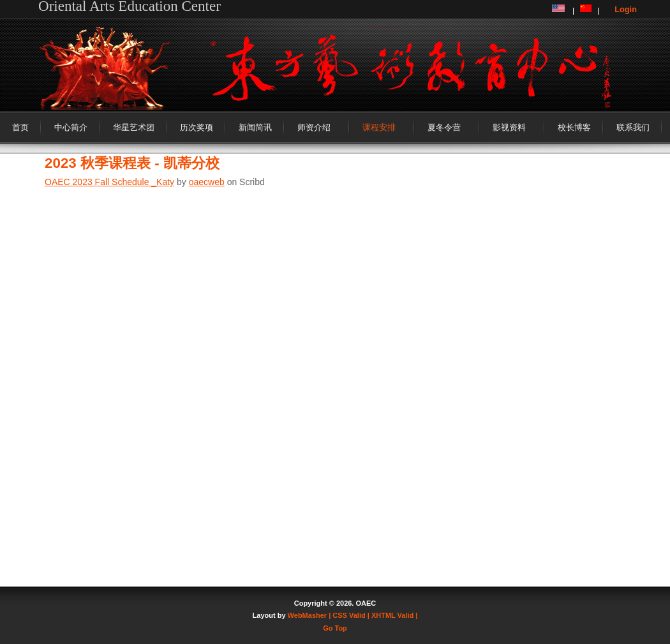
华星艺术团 (134, 127)
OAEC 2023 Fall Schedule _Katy (109, 182)
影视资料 (509, 127)
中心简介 (71, 127)
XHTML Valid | (395, 615)
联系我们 (633, 127)
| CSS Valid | (349, 615)
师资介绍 (314, 127)
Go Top (335, 628)
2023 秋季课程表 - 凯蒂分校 (132, 163)
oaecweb (207, 182)
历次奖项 (197, 127)
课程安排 (379, 127)
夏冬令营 (444, 127)
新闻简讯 (255, 127)
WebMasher (308, 615)
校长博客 (574, 127)
